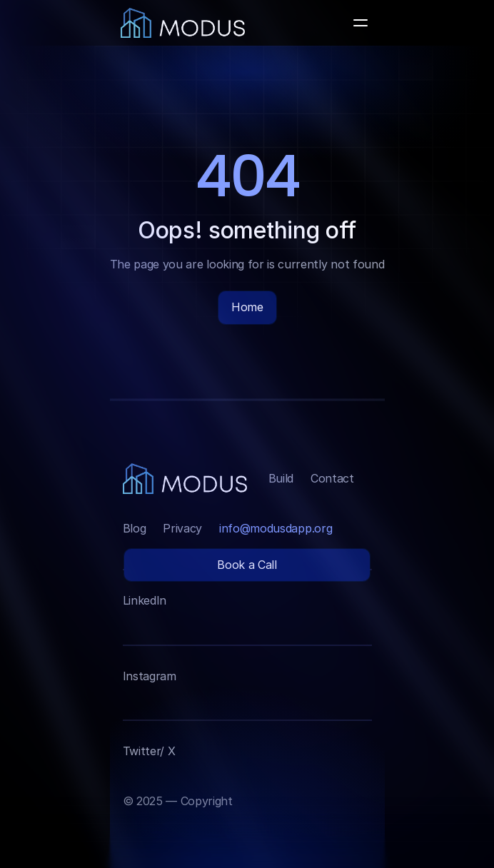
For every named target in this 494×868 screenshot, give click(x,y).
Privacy (182, 528)
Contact (332, 478)
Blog (135, 528)
